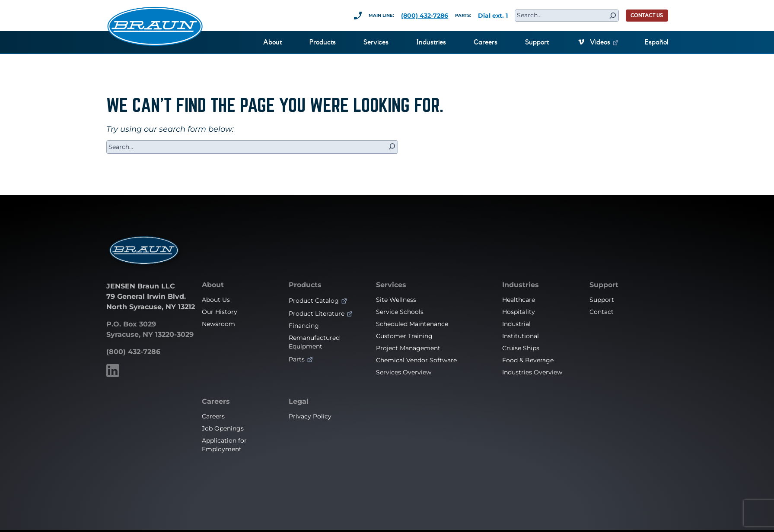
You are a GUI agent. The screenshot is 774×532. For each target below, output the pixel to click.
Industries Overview (532, 372)
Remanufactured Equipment (314, 342)
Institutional (521, 336)
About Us (216, 300)
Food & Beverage (528, 360)
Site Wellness (396, 300)
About (213, 285)
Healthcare (519, 300)
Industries (521, 285)
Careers (216, 402)
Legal (299, 402)
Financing (304, 326)
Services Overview (404, 372)
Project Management (408, 348)
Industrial (516, 324)
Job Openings (223, 428)
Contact (602, 312)
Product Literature (317, 313)
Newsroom (218, 324)
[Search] (613, 16)
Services (391, 285)
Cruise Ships (521, 348)
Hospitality (519, 312)
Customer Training (404, 336)
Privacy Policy (310, 416)
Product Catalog (314, 301)
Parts (297, 359)
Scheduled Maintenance (412, 324)
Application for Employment (224, 445)
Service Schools (400, 312)
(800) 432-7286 (425, 16)
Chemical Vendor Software (416, 360)
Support (604, 285)
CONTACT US (647, 16)
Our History (220, 312)
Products (305, 285)
